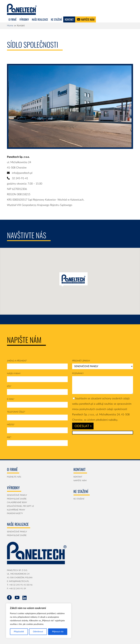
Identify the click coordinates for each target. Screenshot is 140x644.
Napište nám (88, 19)
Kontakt (78, 477)
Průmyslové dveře (17, 499)
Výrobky (24, 19)
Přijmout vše (58, 632)
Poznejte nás (14, 477)
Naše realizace (40, 19)
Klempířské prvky (16, 510)
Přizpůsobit (19, 632)
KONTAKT (69, 19)
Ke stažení (56, 19)
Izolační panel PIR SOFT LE (20, 506)
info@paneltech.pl (22, 173)
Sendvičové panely (17, 495)
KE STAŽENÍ (79, 499)
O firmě (12, 19)
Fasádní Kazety (15, 513)
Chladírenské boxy (17, 502)
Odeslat (83, 426)
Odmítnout (38, 632)
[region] (39, 621)
